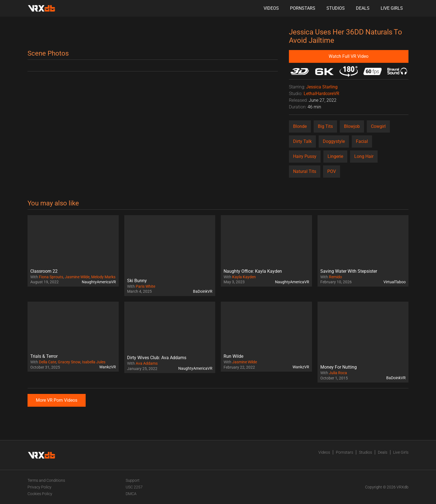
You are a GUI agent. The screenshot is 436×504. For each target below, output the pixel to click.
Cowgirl (378, 126)
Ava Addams (147, 363)
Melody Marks (103, 277)
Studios (336, 8)
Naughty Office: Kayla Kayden (253, 271)
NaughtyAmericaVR (99, 282)
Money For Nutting (339, 367)
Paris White (145, 286)
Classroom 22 (44, 271)
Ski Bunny (137, 281)
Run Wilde (233, 356)
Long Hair (364, 156)
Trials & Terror (44, 356)
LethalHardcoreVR (321, 94)
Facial (362, 141)
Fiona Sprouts (51, 277)
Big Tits (325, 126)
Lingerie (335, 156)
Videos (271, 8)
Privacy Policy (39, 487)
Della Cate (48, 362)
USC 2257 (134, 487)
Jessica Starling (322, 87)
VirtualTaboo (395, 282)
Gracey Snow (69, 362)
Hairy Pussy (305, 156)
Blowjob (352, 126)
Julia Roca (338, 373)
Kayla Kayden (244, 277)
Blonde (300, 126)
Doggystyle (334, 141)
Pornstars (303, 8)
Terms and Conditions (46, 480)
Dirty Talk (302, 141)
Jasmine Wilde (77, 277)
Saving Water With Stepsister (349, 271)
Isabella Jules (94, 362)
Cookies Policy (40, 494)
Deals (363, 8)
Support (133, 480)
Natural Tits (305, 171)
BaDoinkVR (203, 291)
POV (332, 171)
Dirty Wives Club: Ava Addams (157, 358)
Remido (335, 277)
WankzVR (108, 367)
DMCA (131, 494)
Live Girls (392, 8)
